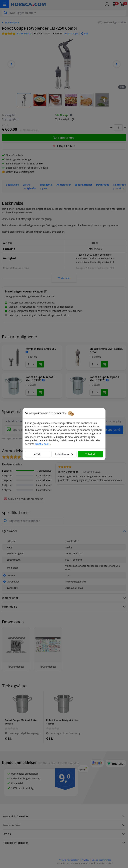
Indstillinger (64, 454)
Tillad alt (90, 454)
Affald (38, 454)
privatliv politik (43, 444)
